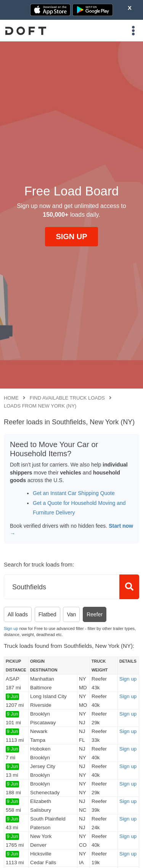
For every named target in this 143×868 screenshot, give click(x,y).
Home (11, 398)
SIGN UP (71, 236)
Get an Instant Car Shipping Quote (74, 493)
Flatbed (47, 614)
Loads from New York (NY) (40, 406)
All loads (18, 614)
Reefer (95, 614)
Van (71, 614)
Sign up (11, 628)
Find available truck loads (67, 398)
